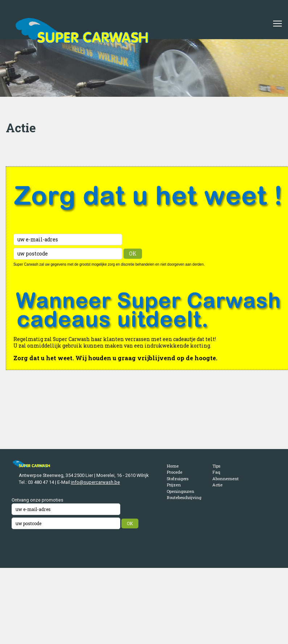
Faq (216, 472)
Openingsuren (180, 491)
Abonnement (226, 479)
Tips (216, 466)
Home (173, 466)
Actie (217, 485)
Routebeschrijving (184, 497)
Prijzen (174, 485)
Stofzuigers (178, 479)
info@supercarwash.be (95, 482)
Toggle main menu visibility (278, 21)
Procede (174, 472)
